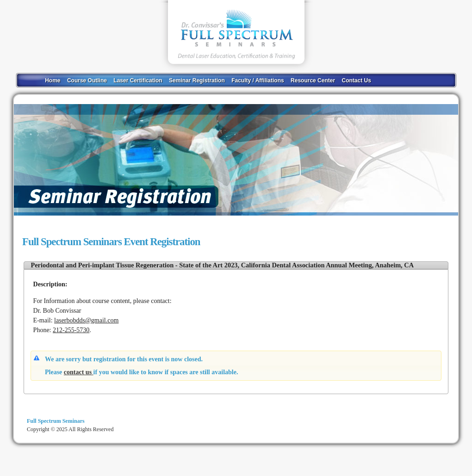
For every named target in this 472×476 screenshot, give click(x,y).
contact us (79, 372)
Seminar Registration (197, 80)
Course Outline (87, 80)
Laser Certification (138, 80)
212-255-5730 (71, 330)
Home (53, 80)
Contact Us (357, 80)
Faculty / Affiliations (258, 80)
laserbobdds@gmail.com (86, 320)
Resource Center (313, 80)
